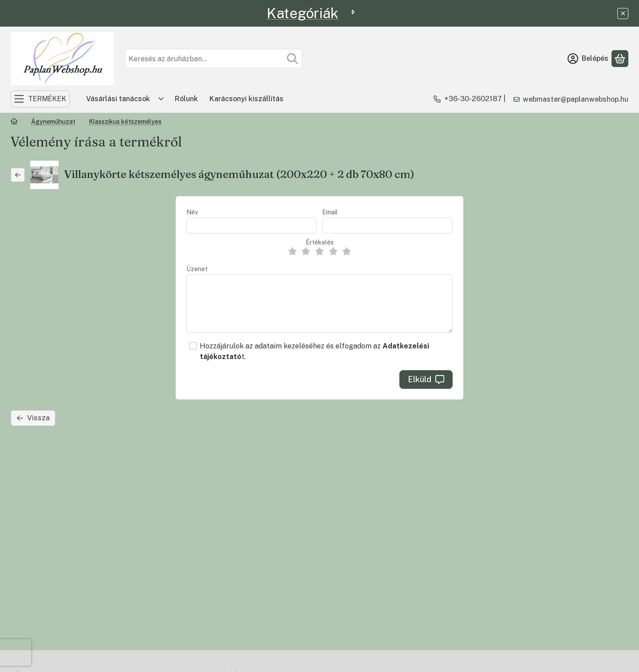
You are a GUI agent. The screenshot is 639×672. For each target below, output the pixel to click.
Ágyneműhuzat (53, 122)
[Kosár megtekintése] (620, 59)
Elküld (426, 379)
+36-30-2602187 (473, 99)
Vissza (33, 418)
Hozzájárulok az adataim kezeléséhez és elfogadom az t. (314, 351)
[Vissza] (18, 175)
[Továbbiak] (161, 99)
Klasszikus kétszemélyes (125, 122)
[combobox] (213, 59)
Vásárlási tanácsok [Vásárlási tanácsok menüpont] (118, 99)
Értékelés (320, 242)
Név (192, 212)
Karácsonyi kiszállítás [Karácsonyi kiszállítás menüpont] (247, 99)
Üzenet (197, 269)
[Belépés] (588, 59)
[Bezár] (623, 14)
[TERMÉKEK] (40, 99)
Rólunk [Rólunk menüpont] (186, 99)
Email (330, 212)
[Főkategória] (14, 122)
